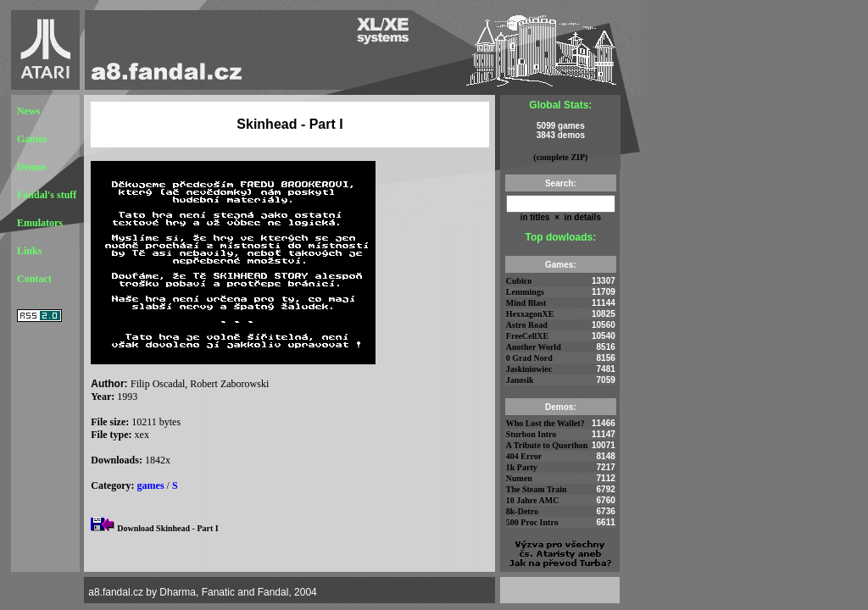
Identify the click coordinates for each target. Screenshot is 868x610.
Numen (519, 478)
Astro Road (527, 325)
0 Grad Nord (529, 358)
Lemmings (525, 292)
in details (581, 217)
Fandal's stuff (47, 195)
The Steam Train (537, 489)
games (151, 485)
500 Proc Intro (532, 522)
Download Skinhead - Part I (167, 528)
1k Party (522, 467)
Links (29, 251)
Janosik (520, 380)
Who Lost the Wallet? (545, 423)
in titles (535, 217)
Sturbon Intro (531, 434)
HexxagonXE (530, 314)
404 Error (524, 456)
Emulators (40, 223)
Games (32, 139)
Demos (32, 167)
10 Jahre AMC (533, 500)
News (28, 111)
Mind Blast (526, 303)
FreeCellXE (527, 336)
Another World (534, 347)
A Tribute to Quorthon (547, 445)
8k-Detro (522, 511)
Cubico (519, 281)
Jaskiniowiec (529, 369)
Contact (34, 279)
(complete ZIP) (560, 157)
